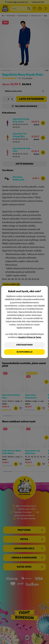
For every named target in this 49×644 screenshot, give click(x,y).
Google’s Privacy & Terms (30, 337)
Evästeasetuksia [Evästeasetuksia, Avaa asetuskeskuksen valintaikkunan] (24, 345)
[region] (24, 322)
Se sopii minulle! (25, 352)
